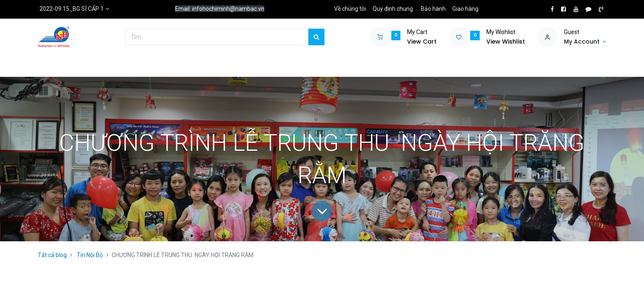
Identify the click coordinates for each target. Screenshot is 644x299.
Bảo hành (433, 9)
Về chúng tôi (350, 9)
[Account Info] (585, 42)
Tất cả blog (52, 255)
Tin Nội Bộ (90, 255)
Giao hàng (465, 9)
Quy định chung (393, 9)
